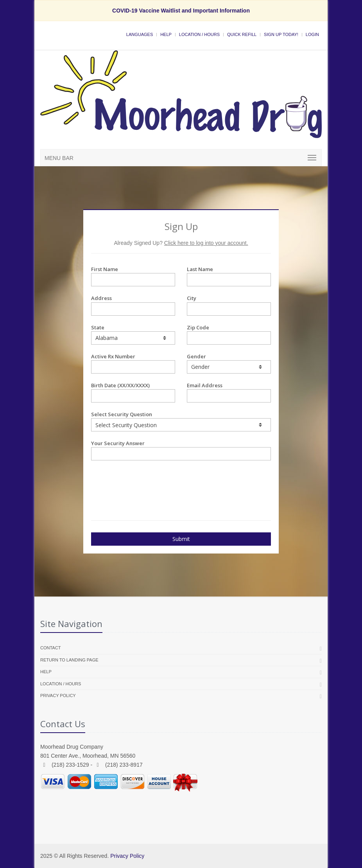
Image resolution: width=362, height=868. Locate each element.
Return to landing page (69, 660)
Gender (229, 363)
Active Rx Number (133, 363)
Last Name (229, 276)
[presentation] (137, 480)
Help (166, 34)
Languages (140, 34)
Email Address (229, 392)
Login (312, 34)
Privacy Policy (58, 695)
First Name (133, 276)
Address (133, 305)
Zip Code (229, 334)
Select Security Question (181, 421)
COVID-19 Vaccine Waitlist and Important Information (181, 11)
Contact (50, 648)
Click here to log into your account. (206, 243)
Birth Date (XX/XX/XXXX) (133, 392)
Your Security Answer (181, 450)
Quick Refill (242, 34)
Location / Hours (199, 34)
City (229, 305)
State (133, 334)
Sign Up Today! (281, 34)
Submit (181, 539)
